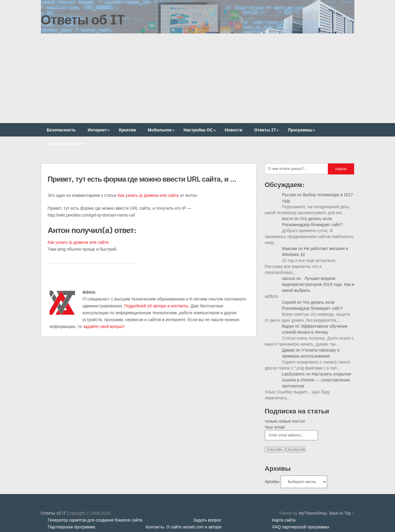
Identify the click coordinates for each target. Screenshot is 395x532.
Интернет (99, 130)
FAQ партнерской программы (301, 527)
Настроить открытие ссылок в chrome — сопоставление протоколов (317, 380)
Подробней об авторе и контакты (156, 306)
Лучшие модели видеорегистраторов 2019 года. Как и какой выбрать (318, 284)
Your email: (275, 427)
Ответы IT (267, 130)
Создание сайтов (67, 143)
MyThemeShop (313, 513)
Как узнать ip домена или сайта (148, 195)
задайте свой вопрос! (104, 326)
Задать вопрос (207, 520)
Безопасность (61, 130)
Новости (234, 130)
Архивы (272, 482)
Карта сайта (284, 520)
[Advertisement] (198, 78)
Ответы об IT (83, 19)
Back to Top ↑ (342, 513)
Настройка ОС (200, 130)
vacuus (289, 278)
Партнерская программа (72, 527)
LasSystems (293, 374)
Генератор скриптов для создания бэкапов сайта (95, 520)
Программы (302, 130)
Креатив (127, 130)
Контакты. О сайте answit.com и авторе (184, 527)
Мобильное (162, 130)
